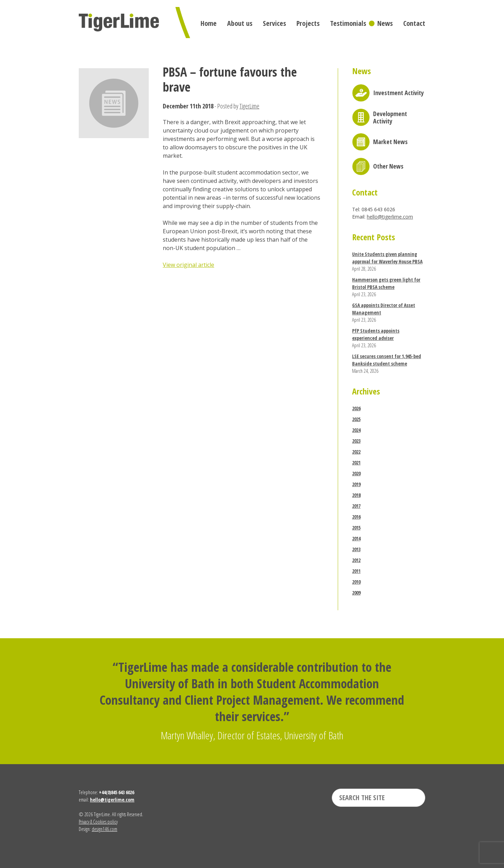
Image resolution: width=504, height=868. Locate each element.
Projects (308, 23)
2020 (356, 473)
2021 (356, 463)
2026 (356, 408)
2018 (356, 495)
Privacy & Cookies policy (98, 822)
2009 (356, 593)
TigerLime (249, 106)
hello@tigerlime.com (390, 217)
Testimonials (348, 23)
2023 (356, 441)
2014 (356, 538)
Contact (414, 23)
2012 (356, 560)
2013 (356, 549)
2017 (356, 506)
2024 (356, 430)
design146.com (104, 829)
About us (240, 23)
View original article (188, 265)
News (385, 23)
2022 (356, 452)
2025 (356, 419)
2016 (356, 517)
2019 (356, 484)
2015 (356, 528)
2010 (356, 582)
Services (274, 23)
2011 (356, 571)
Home (209, 23)
